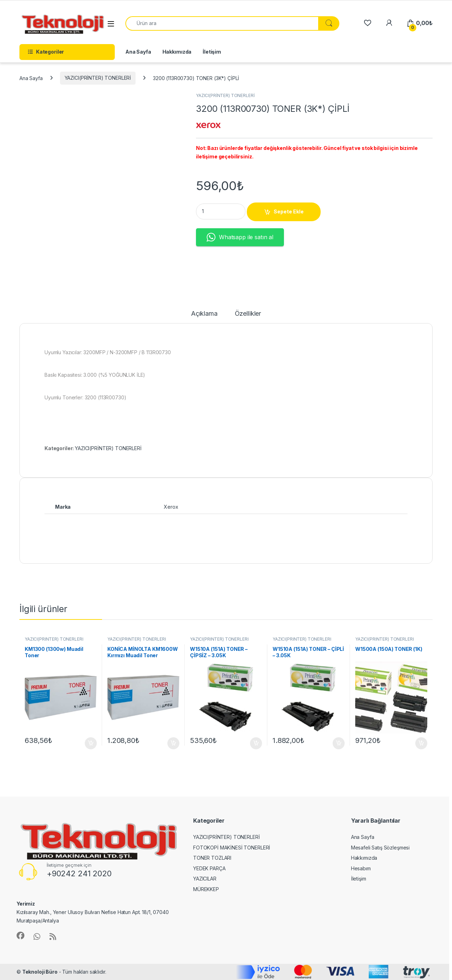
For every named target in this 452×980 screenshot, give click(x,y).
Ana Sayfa (138, 52)
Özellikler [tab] (248, 314)
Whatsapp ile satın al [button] (240, 237)
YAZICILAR (205, 879)
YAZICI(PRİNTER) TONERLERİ (98, 78)
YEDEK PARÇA (209, 868)
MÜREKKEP (206, 889)
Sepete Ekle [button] (91, 743)
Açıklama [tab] (204, 314)
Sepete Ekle (289, 211)
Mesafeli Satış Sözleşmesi (380, 848)
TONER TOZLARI (212, 858)
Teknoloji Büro (40, 972)
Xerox (171, 507)
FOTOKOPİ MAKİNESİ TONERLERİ (232, 848)
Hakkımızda (177, 52)
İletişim (212, 52)
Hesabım (361, 868)
